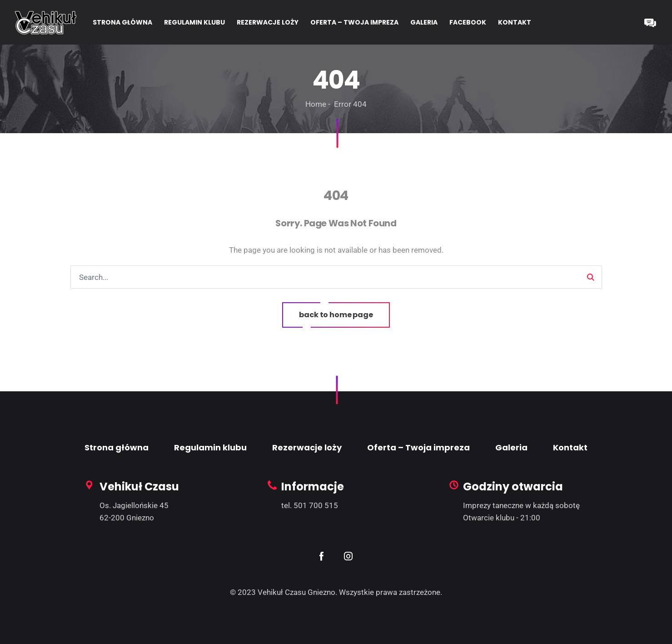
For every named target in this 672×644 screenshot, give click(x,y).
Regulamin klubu (210, 447)
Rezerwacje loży (307, 447)
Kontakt (570, 447)
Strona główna (117, 447)
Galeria (511, 447)
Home (316, 104)
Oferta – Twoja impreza (418, 447)
